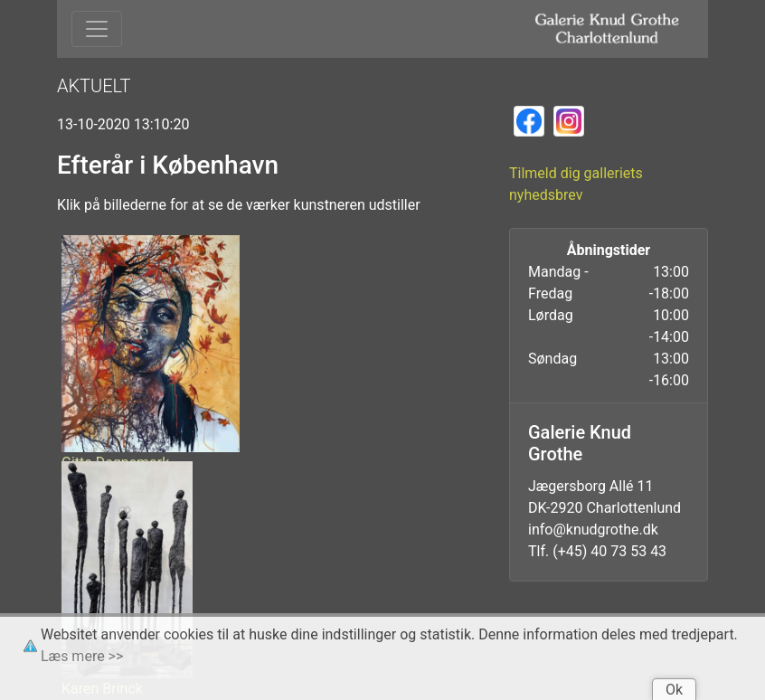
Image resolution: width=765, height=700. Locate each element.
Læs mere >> (82, 656)
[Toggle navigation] (97, 29)
